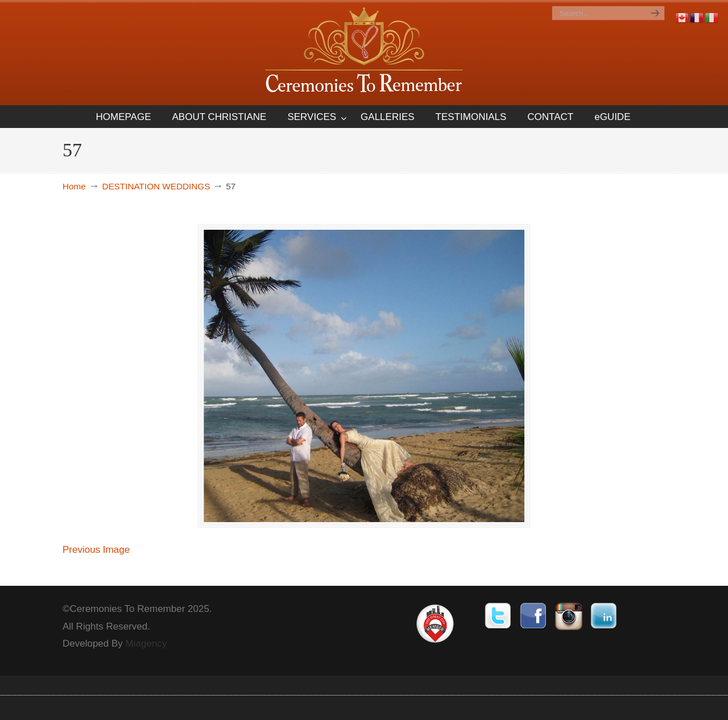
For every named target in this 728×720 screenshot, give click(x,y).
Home (74, 186)
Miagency (146, 663)
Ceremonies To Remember (364, 52)
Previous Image (96, 569)
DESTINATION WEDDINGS (156, 186)
